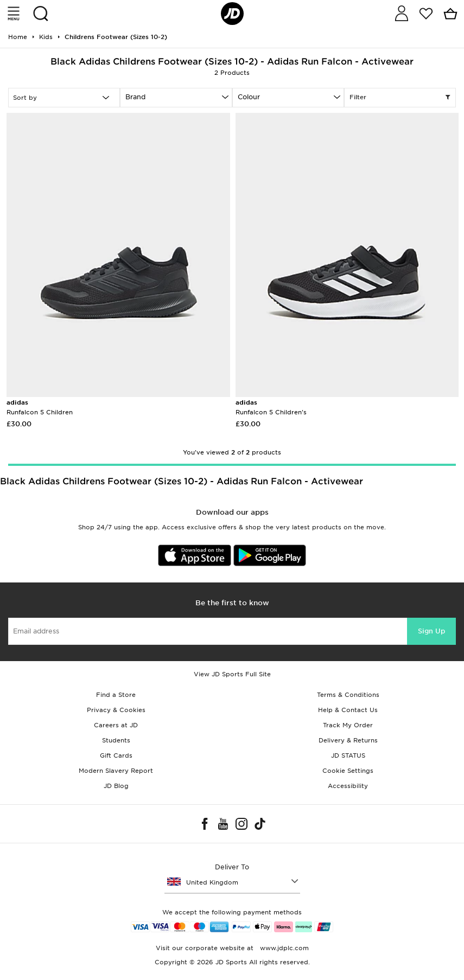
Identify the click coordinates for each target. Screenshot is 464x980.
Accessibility (348, 786)
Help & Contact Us (348, 710)
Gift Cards (116, 755)
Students (116, 740)
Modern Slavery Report (116, 771)
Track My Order (348, 725)
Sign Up (431, 631)
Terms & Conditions (348, 695)
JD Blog (116, 786)
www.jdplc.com (283, 948)
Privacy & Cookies (116, 710)
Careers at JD (116, 725)
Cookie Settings (348, 771)
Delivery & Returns (348, 740)
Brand (135, 97)
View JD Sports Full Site (232, 674)
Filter (400, 98)
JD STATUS (348, 755)
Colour (249, 97)
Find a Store (116, 695)
